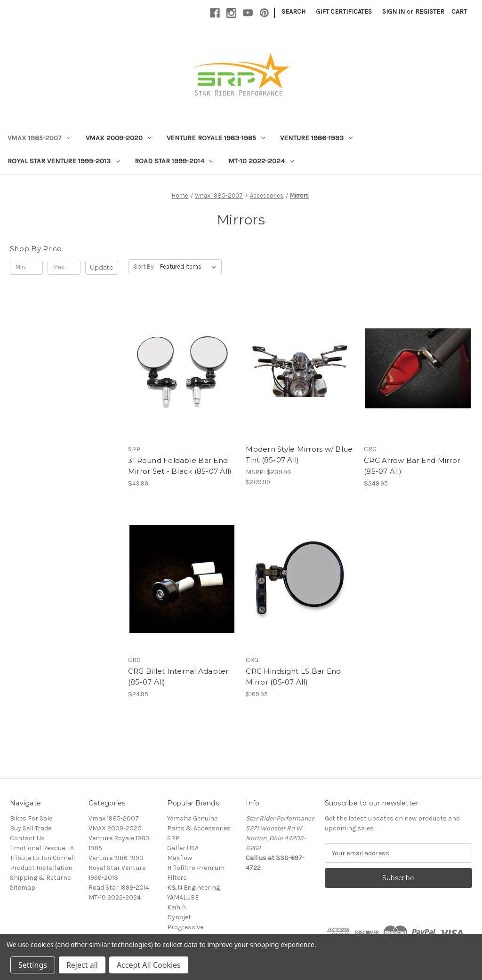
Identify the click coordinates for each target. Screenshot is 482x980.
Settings (33, 965)
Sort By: (144, 267)
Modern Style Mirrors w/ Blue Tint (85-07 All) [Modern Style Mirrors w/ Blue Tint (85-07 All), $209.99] (299, 454)
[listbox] (190, 267)
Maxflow (180, 858)
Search (293, 12)
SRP (173, 838)
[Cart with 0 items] (459, 12)
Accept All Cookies (149, 965)
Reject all (82, 965)
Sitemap (23, 888)
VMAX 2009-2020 (119, 138)
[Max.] (64, 267)
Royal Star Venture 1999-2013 (64, 161)
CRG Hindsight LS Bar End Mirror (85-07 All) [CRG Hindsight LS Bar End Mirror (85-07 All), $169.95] (293, 677)
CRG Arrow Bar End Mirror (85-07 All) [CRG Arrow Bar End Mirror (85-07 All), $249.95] (412, 466)
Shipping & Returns (40, 878)
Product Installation (41, 868)
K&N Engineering (193, 888)
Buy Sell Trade (31, 828)
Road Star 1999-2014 (174, 161)
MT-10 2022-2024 (261, 161)
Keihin (177, 907)
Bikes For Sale (31, 818)
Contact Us (27, 838)
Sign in (394, 12)
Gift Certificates (344, 12)
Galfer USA (183, 848)
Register (430, 12)
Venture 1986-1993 (316, 138)
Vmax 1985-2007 (39, 138)
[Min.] (26, 267)
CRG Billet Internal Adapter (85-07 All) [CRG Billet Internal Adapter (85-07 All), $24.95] (178, 677)
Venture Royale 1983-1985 (216, 138)
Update (102, 267)
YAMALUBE (183, 897)
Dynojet (179, 917)
